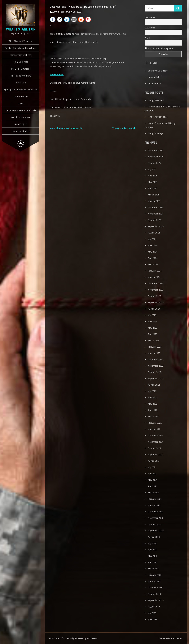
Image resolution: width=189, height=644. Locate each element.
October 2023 (154, 296)
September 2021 (156, 455)
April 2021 (153, 486)
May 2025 (153, 182)
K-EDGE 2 (21, 83)
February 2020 (155, 575)
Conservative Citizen (21, 55)
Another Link (57, 75)
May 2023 (153, 328)
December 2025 (155, 150)
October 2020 (154, 524)
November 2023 (156, 290)
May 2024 (153, 252)
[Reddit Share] (81, 19)
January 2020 (154, 581)
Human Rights (21, 62)
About (21, 103)
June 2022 (153, 397)
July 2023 (152, 315)
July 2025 (152, 169)
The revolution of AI (158, 117)
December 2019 (155, 588)
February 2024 (155, 271)
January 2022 (154, 429)
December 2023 (155, 283)
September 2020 (156, 531)
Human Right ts (155, 77)
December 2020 (155, 512)
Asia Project (21, 124)
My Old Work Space (21, 117)
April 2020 (153, 562)
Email (147, 38)
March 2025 (153, 195)
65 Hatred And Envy (21, 76)
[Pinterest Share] (88, 19)
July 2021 (152, 467)
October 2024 (154, 220)
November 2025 (156, 157)
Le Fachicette (154, 83)
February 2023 (155, 347)
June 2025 (153, 176)
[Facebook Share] (53, 19)
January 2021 (154, 505)
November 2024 (156, 214)
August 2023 (154, 309)
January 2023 (154, 353)
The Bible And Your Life (21, 41)
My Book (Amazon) (21, 69)
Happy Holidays (156, 133)
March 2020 (153, 569)
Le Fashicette (21, 96)
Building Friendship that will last (21, 48)
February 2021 (155, 499)
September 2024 (156, 226)
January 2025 (154, 201)
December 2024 (155, 207)
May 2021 (153, 480)
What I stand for (21, 29)
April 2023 (153, 334)
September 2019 (156, 600)
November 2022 (156, 366)
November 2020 (156, 518)
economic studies (21, 131)
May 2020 (153, 556)
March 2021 (153, 493)
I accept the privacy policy (159, 48)
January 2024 (154, 277)
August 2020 (154, 537)
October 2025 (154, 163)
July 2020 (152, 543)
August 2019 (154, 607)
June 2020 (153, 550)
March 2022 (153, 416)
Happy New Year (156, 100)
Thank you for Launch (124, 128)
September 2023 (156, 302)
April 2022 (153, 410)
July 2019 (152, 613)
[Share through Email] (74, 19)
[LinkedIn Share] (67, 19)
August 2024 (154, 233)
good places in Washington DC (66, 128)
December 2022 (155, 359)
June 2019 (153, 619)
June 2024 (153, 245)
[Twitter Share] (60, 19)
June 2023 (153, 321)
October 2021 (154, 448)
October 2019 (154, 594)
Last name (150, 28)
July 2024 (152, 239)
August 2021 (154, 461)
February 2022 (155, 423)
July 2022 (152, 391)
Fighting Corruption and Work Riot (21, 89)
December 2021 (155, 435)
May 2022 (153, 404)
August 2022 (154, 385)
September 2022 (156, 378)
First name (150, 17)
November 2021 (156, 442)
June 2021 (153, 474)
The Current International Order (21, 110)
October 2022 (154, 372)
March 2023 (153, 340)
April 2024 (153, 258)
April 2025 (153, 188)
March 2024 (153, 264)
